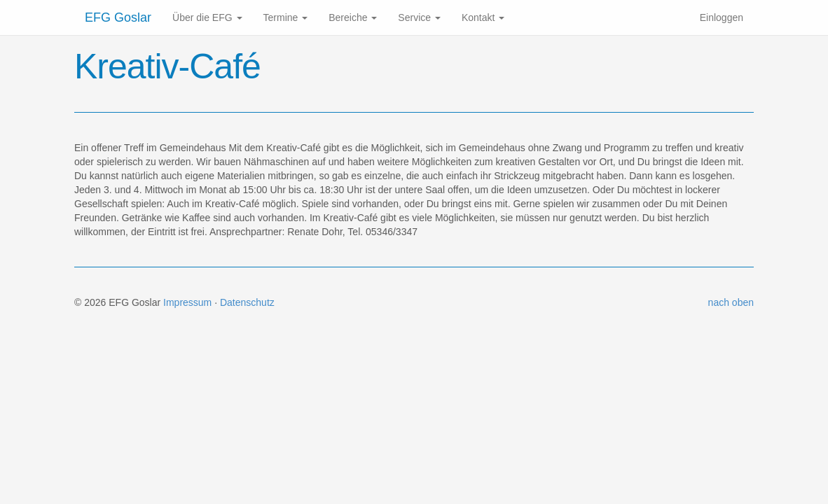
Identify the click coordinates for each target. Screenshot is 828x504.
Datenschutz (247, 302)
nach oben (731, 302)
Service (419, 17)
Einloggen (722, 17)
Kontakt (483, 17)
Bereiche (353, 17)
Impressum (187, 302)
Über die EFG (207, 17)
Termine (286, 17)
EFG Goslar (118, 17)
